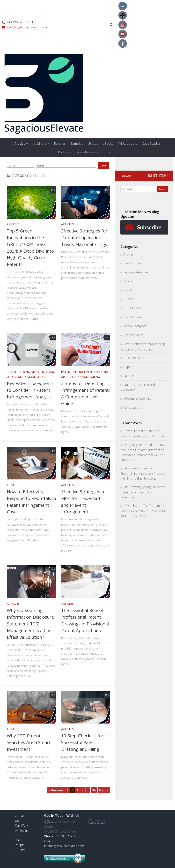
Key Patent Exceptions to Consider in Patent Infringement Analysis (30, 390)
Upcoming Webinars (137, 398)
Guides (93, 143)
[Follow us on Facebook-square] (150, 176)
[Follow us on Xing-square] (155, 176)
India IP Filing (132, 317)
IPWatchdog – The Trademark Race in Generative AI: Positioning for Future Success (143, 511)
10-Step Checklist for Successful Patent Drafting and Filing (82, 742)
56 (94, 790)
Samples (77, 143)
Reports (60, 143)
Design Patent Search (138, 272)
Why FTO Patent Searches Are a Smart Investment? (29, 742)
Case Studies (151, 143)
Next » (104, 790)
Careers (20, 850)
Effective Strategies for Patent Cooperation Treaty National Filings (84, 238)
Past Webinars (133, 335)
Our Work (21, 825)
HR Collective (133, 308)
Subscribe (110, 152)
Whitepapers (128, 143)
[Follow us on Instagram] (166, 176)
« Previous (56, 790)
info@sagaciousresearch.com (64, 846)
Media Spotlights (135, 326)
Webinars (40, 143)
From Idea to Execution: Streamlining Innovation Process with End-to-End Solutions (143, 473)
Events (128, 290)
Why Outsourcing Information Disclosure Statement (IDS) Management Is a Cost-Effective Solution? (31, 624)
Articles (20, 143)
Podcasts (65, 152)
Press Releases (87, 152)
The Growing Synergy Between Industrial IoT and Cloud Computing (143, 492)
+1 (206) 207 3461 (68, 836)
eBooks (108, 143)
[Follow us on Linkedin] (161, 176)
